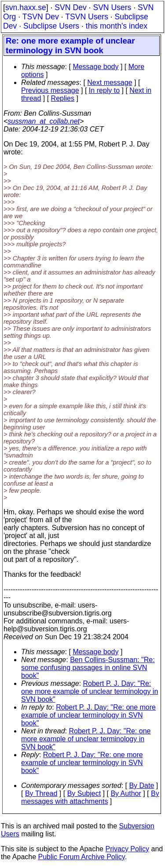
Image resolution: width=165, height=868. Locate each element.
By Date (141, 786)
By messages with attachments (90, 797)
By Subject (84, 793)
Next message (110, 82)
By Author (126, 793)
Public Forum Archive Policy (82, 857)
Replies (63, 98)
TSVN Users (87, 17)
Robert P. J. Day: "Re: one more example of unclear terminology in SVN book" (90, 691)
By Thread (41, 793)
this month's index (117, 26)
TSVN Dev (41, 17)
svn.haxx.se (26, 7)
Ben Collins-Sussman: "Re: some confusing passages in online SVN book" (88, 668)
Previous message (50, 90)
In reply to (104, 90)
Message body (95, 67)
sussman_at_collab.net (44, 121)
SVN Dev (70, 7)
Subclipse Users (51, 26)
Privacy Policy (127, 849)
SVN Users (112, 7)
